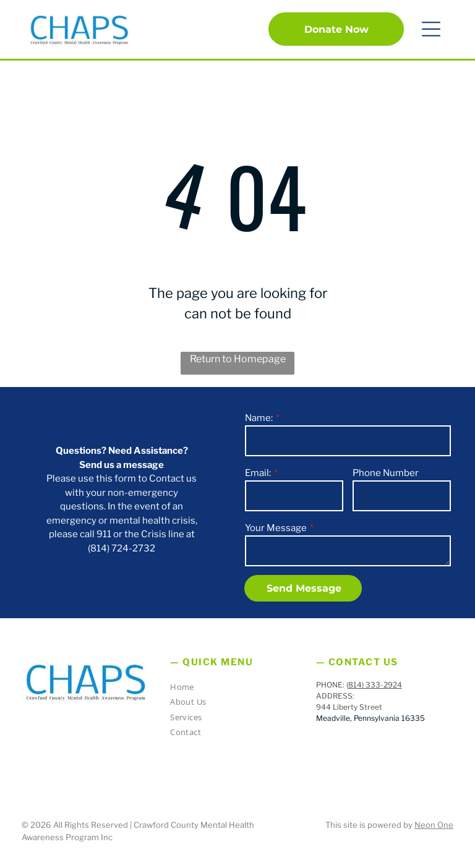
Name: (259, 418)
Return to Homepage (238, 359)
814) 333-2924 (375, 685)
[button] (431, 29)
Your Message (276, 528)
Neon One (434, 825)
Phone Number (386, 473)
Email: (258, 473)
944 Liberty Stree (348, 707)
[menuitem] (233, 689)
